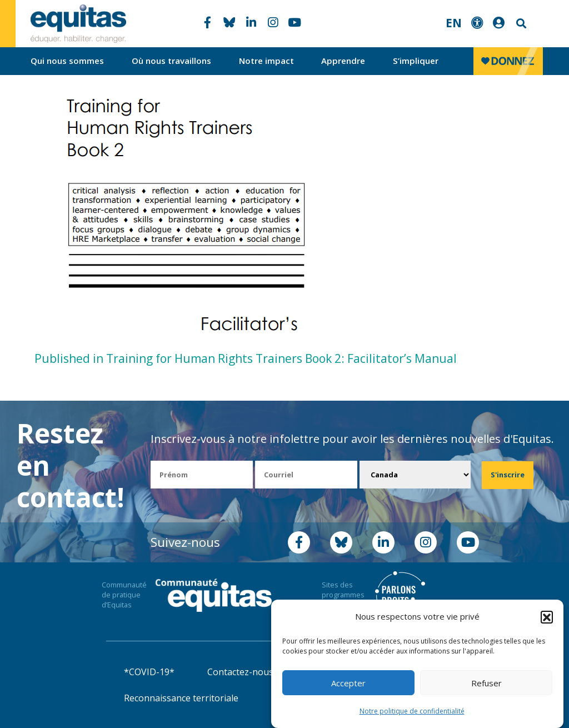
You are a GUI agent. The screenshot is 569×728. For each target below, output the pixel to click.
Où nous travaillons (171, 61)
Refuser (486, 683)
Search (520, 24)
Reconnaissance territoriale (181, 698)
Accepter (348, 683)
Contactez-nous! (241, 672)
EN (454, 23)
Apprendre (343, 61)
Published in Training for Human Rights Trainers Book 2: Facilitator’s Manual (246, 358)
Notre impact (266, 61)
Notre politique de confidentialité (412, 711)
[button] (547, 617)
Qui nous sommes (67, 61)
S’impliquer (416, 61)
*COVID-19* (149, 672)
